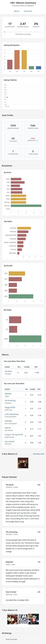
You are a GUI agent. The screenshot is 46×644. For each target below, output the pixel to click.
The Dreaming (10, 400)
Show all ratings (11, 639)
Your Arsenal (10, 441)
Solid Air (8, 428)
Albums (17, 11)
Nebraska (8, 421)
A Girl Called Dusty (12, 414)
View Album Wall (39, 454)
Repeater (8, 394)
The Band (8, 371)
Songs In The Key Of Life (14, 435)
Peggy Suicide (10, 407)
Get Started (28, 11)
